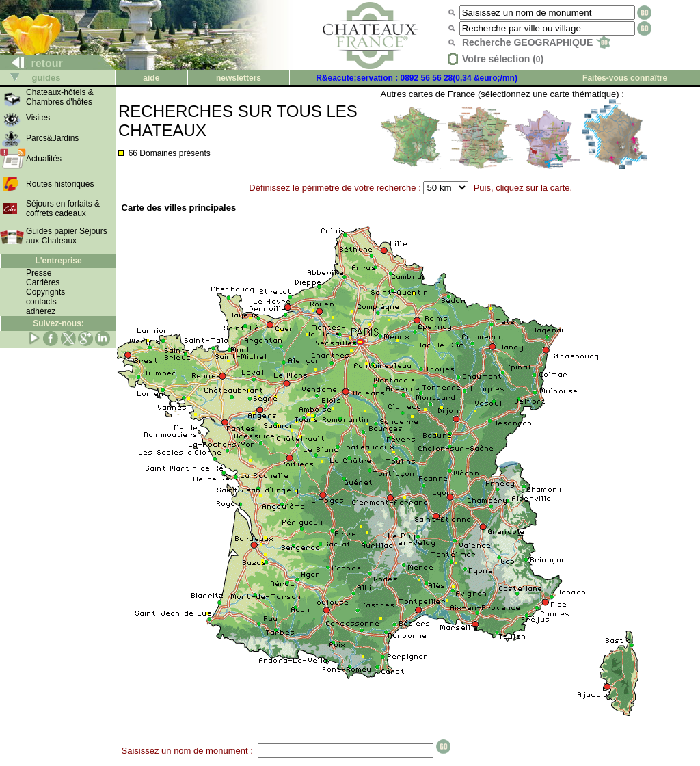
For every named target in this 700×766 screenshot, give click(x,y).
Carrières (43, 282)
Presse (39, 273)
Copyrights (45, 292)
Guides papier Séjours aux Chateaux (67, 236)
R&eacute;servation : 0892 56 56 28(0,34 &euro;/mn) (417, 78)
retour (32, 63)
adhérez (41, 311)
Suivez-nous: (58, 323)
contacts (41, 302)
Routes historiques (60, 184)
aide (151, 78)
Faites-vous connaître (625, 78)
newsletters (239, 78)
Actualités (44, 159)
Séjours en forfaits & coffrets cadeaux (63, 209)
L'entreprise (58, 261)
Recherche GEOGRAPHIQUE (536, 42)
